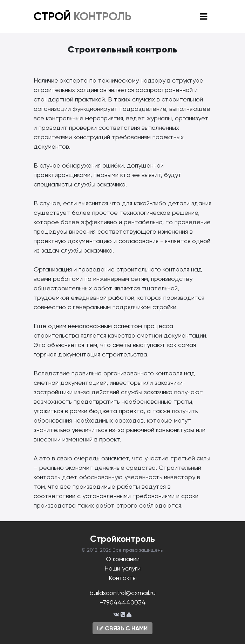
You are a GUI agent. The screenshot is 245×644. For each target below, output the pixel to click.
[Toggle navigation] (203, 17)
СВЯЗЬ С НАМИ (122, 628)
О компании (123, 559)
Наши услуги (122, 568)
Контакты (123, 578)
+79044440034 (123, 602)
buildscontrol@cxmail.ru (123, 593)
